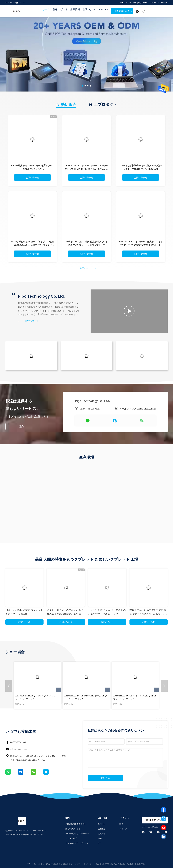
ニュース (123, 829)
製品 (55, 9)
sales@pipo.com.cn (19, 749)
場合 (121, 824)
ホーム (46, 9)
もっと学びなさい (28, 321)
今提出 (105, 778)
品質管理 (102, 834)
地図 (100, 839)
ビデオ (64, 9)
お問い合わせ (89, 11)
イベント (104, 9)
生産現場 (102, 829)
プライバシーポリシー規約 (38, 864)
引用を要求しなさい (122, 11)
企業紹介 (102, 824)
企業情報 (75, 9)
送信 (22, 427)
